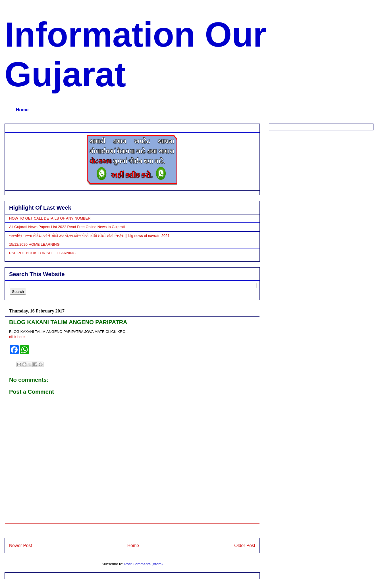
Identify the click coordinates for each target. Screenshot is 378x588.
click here (17, 337)
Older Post (245, 546)
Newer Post (21, 546)
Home (22, 110)
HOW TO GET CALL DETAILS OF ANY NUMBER (50, 218)
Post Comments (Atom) (143, 564)
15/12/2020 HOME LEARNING (34, 244)
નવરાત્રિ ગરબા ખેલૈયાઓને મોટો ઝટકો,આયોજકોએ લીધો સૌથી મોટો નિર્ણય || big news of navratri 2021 (89, 236)
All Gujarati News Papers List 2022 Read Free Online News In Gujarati (67, 227)
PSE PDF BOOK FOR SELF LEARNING (42, 253)
